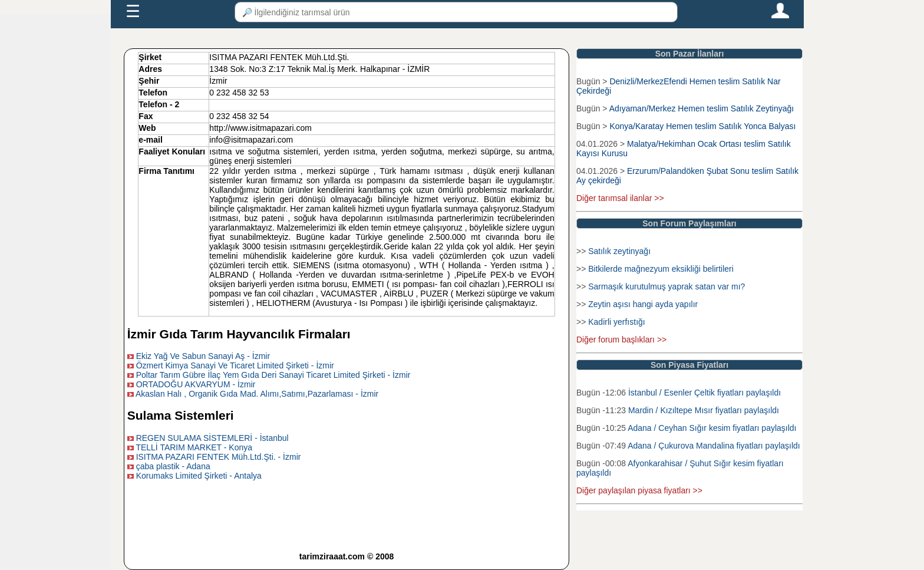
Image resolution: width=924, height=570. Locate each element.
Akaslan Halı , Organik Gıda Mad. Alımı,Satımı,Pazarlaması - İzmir (257, 394)
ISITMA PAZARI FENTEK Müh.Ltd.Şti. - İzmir (219, 457)
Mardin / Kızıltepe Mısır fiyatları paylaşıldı (704, 410)
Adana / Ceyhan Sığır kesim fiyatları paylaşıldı (712, 428)
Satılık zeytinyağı (619, 251)
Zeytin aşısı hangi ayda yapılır (643, 304)
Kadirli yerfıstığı (616, 322)
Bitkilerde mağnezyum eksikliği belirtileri (661, 269)
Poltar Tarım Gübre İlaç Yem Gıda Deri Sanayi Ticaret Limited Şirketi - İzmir (273, 375)
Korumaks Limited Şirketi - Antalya (199, 476)
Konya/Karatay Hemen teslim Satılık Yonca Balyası (702, 126)
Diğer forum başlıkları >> (621, 340)
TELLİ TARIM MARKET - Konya (194, 447)
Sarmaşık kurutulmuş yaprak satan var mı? (666, 286)
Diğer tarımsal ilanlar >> (620, 198)
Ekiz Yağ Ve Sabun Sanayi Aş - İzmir (203, 356)
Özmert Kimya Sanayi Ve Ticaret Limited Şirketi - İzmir (235, 365)
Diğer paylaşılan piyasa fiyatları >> (639, 490)
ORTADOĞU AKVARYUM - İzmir (196, 384)
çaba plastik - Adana (173, 466)
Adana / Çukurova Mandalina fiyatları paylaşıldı (714, 446)
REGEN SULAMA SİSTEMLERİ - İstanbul (212, 438)
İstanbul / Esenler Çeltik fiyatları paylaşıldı (704, 393)
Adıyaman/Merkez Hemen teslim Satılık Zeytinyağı (702, 108)
